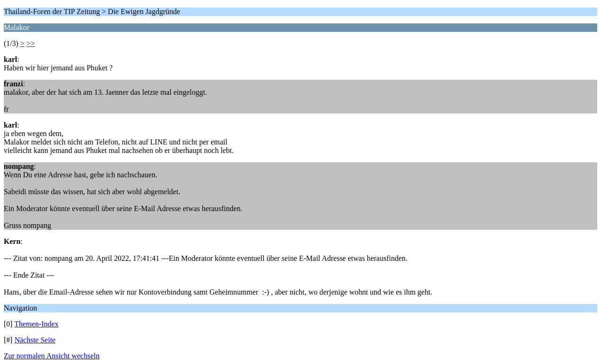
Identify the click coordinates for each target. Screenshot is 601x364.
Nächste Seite (35, 340)
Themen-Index (36, 324)
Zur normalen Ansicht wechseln (52, 356)
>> (31, 43)
